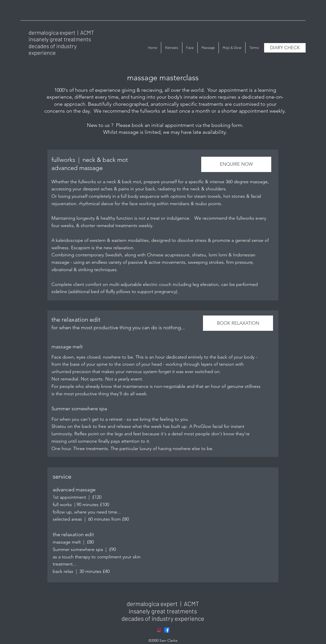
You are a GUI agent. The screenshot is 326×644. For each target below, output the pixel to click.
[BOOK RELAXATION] (238, 323)
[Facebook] (167, 630)
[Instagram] (159, 630)
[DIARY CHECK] (285, 48)
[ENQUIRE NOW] (236, 164)
